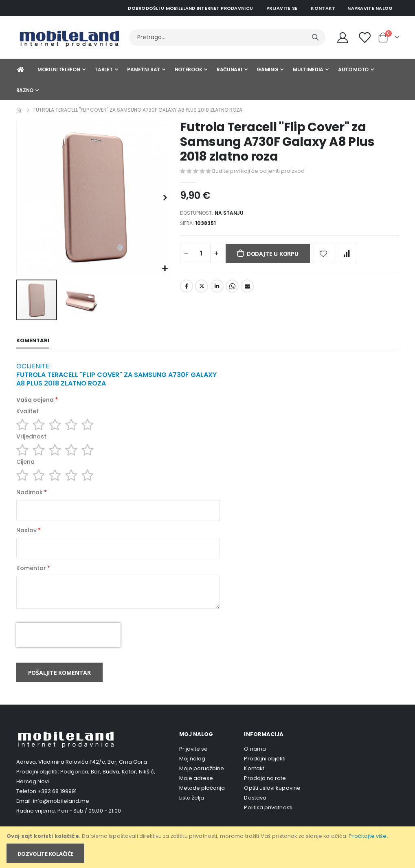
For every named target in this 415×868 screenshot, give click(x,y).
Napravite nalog (370, 8)
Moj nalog (192, 771)
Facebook (187, 290)
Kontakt (323, 8)
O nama (255, 761)
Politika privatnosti (268, 820)
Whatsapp (232, 290)
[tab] (33, 341)
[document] (208, 847)
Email (247, 290)
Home (19, 110)
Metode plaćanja (202, 801)
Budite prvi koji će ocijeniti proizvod (258, 171)
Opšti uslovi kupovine (272, 801)
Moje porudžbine (202, 781)
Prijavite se (282, 8)
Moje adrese (196, 791)
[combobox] (227, 37)
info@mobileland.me (61, 814)
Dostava (255, 810)
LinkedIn (217, 290)
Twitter (202, 290)
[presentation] (68, 648)
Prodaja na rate (265, 791)
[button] (165, 269)
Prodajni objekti (265, 771)
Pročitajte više (368, 836)
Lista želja (192, 810)
